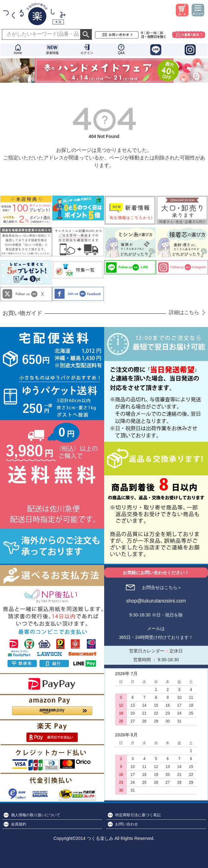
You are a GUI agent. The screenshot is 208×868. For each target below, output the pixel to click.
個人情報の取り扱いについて (36, 815)
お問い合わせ (127, 824)
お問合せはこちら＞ (162, 587)
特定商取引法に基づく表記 (138, 815)
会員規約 (19, 824)
